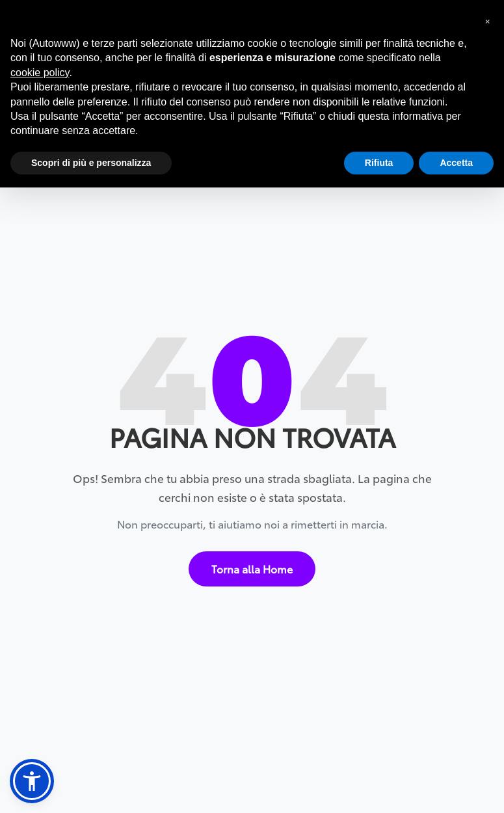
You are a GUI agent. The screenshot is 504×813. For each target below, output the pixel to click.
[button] (32, 781)
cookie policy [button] (40, 73)
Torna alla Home (252, 569)
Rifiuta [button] (379, 163)
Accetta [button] (456, 163)
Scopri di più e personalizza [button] (91, 163)
